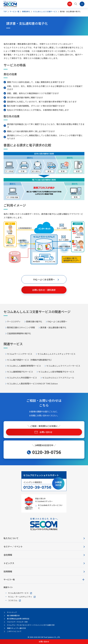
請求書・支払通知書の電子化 (53, 327)
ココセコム (13, 600)
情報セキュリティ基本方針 (17, 628)
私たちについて (11, 538)
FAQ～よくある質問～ (57, 321)
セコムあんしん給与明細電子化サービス (56, 372)
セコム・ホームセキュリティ (20, 597)
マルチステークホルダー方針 (17, 622)
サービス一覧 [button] (9, 579)
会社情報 (8, 555)
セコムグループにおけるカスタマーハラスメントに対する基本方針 (31, 625)
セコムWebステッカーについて (50, 507)
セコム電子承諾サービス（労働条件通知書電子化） (30, 360)
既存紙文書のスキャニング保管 (21, 327)
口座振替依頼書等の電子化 (19, 333)
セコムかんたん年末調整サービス (22, 378)
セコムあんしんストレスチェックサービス (56, 354)
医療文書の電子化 (34, 321)
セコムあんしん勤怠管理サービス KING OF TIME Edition (32, 384)
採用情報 (8, 571)
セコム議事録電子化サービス (20, 372)
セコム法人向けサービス (18, 593)
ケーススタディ (14, 321)
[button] (76, 4)
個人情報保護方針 (13, 615)
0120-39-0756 (47, 452)
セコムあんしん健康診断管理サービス (24, 366)
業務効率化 (26, 11)
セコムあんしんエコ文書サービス (45, 11)
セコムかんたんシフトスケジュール (58, 378)
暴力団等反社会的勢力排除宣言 (18, 619)
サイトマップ (12, 612)
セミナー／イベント (13, 546)
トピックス (9, 563)
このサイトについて (14, 631)
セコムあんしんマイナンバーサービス (63, 366)
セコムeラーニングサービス (20, 354)
